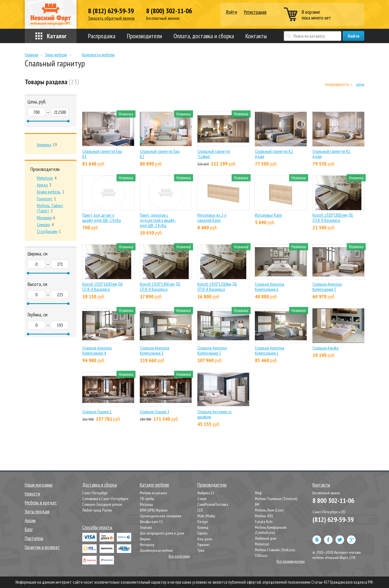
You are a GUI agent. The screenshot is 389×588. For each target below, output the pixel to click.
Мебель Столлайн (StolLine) (275, 550)
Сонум (202, 499)
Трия (201, 550)
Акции (30, 520)
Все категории (179, 556)
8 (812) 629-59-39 (111, 11)
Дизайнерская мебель (156, 550)
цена (360, 84)
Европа (202, 533)
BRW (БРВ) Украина (154, 510)
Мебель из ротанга (153, 493)
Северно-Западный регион (102, 504)
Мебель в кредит (41, 503)
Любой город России (97, 510)
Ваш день (205, 539)
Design (203, 522)
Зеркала (146, 527)
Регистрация (255, 12)
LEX (200, 510)
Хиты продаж (37, 511)
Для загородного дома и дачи (162, 533)
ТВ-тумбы (147, 499)
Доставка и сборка (100, 485)
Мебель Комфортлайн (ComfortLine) (271, 530)
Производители (144, 36)
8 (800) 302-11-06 (169, 11)
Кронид (203, 527)
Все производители (291, 561)
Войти (232, 12)
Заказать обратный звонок (111, 18)
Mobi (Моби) (206, 516)
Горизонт (204, 545)
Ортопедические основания (161, 516)
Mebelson (262, 544)
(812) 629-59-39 (333, 519)
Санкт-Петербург (95, 493)
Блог (29, 529)
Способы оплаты (97, 527)
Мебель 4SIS (264, 516)
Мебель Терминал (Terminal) (276, 499)
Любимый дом (266, 538)
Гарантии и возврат (42, 547)
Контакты (256, 36)
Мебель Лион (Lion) (269, 510)
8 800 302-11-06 (333, 500)
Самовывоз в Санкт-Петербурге (105, 499)
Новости (32, 494)
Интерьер (147, 545)
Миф (258, 493)
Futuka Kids (264, 522)
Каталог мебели (154, 485)
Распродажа (102, 36)
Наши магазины (39, 485)
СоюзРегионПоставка (213, 504)
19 (47, 145)
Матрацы (146, 504)
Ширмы (145, 539)
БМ (257, 504)
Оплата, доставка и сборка (204, 36)
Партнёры (34, 538)
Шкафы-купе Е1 (151, 522)
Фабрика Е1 (206, 493)
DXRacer (261, 556)
